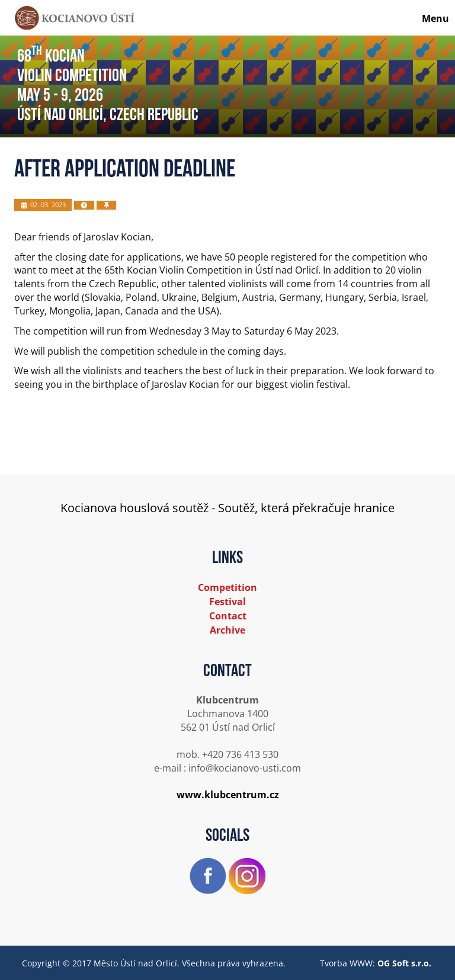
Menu (435, 18)
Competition (227, 587)
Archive (227, 630)
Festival (227, 602)
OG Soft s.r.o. (404, 963)
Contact (228, 616)
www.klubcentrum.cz (228, 795)
